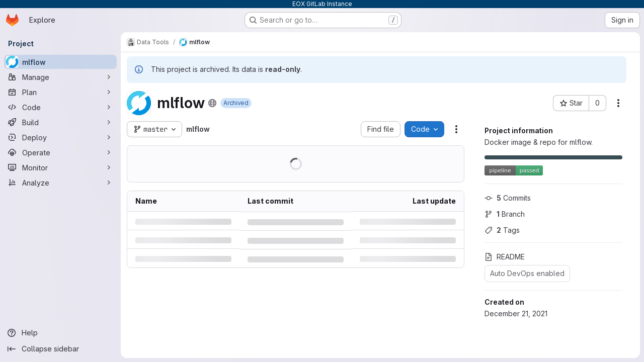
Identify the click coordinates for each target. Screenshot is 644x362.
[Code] (60, 107)
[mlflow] (60, 62)
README (505, 257)
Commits (508, 198)
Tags (502, 230)
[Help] (60, 333)
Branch (505, 214)
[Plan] (60, 92)
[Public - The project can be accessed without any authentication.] (212, 103)
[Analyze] (60, 183)
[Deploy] (60, 137)
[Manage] (60, 77)
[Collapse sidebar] (60, 349)
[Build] (60, 122)
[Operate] (60, 152)
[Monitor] (60, 167)
